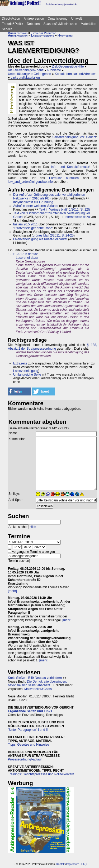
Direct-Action (11, 19)
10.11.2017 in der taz (23, 254)
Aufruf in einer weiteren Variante (36, 206)
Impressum (72, 864)
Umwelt (77, 19)
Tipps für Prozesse (43, 33)
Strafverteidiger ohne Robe (33, 228)
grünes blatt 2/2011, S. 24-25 (53, 235)
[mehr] (12, 591)
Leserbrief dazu (27, 258)
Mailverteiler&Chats (38, 689)
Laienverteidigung (42, 35)
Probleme (54, 70)
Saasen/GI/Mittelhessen (60, 24)
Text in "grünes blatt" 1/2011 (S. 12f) (65, 210)
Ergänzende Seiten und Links (30, 711)
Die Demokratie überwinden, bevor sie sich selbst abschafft (37, 683)
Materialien (89, 24)
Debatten (33, 24)
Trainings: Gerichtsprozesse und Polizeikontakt (41, 774)
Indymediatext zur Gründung (33, 202)
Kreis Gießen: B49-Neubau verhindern (35, 678)
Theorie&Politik (13, 24)
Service (7, 29)
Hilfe (33, 527)
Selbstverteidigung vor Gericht (74, 137)
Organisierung (57, 19)
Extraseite (20, 363)
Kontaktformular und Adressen (76, 74)
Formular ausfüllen (64, 178)
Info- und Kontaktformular (70, 167)
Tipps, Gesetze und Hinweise (29, 745)
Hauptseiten (65, 35)
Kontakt (61, 864)
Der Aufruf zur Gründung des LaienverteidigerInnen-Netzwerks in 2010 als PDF (50, 197)
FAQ (84, 864)
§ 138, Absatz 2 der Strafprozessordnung (53, 347)
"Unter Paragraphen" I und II (28, 730)
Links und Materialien (25, 78)
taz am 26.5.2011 (25, 224)
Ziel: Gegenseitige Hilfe (68, 66)
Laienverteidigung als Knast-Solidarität (40, 239)
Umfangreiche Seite (27, 375)
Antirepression (34, 19)
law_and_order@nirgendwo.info (30, 182)
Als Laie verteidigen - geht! (26, 70)
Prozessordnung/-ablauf (25, 759)
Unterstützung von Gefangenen (29, 74)
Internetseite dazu (77, 217)
